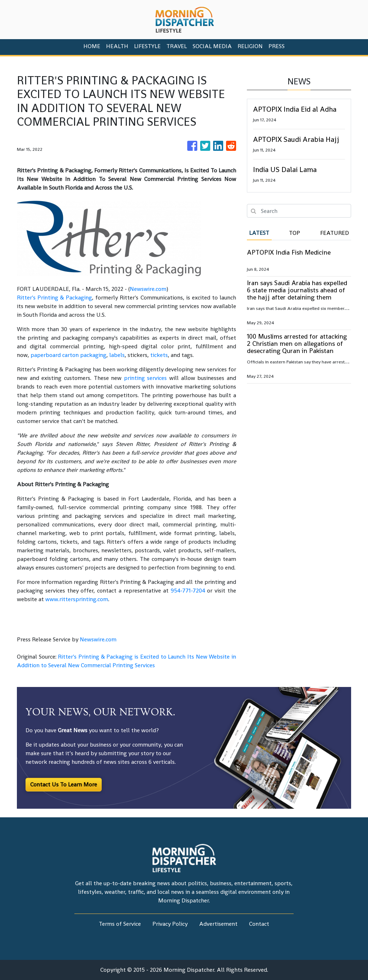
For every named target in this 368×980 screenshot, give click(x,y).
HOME (92, 46)
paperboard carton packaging (68, 355)
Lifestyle (147, 46)
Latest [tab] (259, 233)
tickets (159, 355)
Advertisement (218, 924)
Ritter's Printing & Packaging (54, 298)
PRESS (277, 46)
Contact (259, 924)
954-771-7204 (188, 591)
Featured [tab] (335, 233)
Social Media (212, 46)
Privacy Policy (170, 924)
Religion (250, 46)
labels (117, 355)
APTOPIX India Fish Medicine (289, 252)
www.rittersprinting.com (77, 599)
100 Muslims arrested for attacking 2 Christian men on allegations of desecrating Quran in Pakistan (297, 343)
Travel (177, 46)
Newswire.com (148, 289)
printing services (146, 378)
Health (117, 46)
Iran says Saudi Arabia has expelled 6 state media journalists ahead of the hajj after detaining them (297, 290)
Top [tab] (295, 233)
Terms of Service (120, 924)
